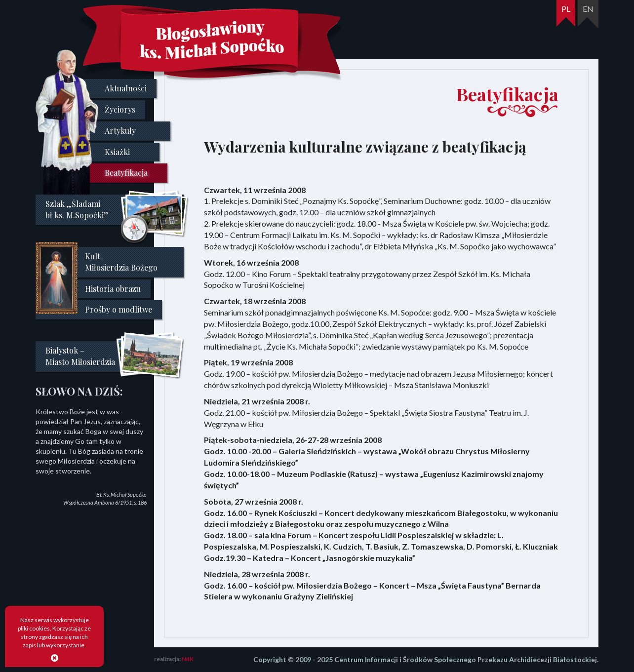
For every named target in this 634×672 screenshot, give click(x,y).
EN (588, 9)
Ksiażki (117, 152)
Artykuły (120, 131)
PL (566, 9)
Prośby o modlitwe (119, 309)
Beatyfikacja (126, 173)
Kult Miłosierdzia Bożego (121, 262)
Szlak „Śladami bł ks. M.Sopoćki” (77, 209)
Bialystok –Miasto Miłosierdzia (80, 356)
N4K (188, 659)
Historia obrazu (113, 289)
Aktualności (126, 88)
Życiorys (120, 109)
